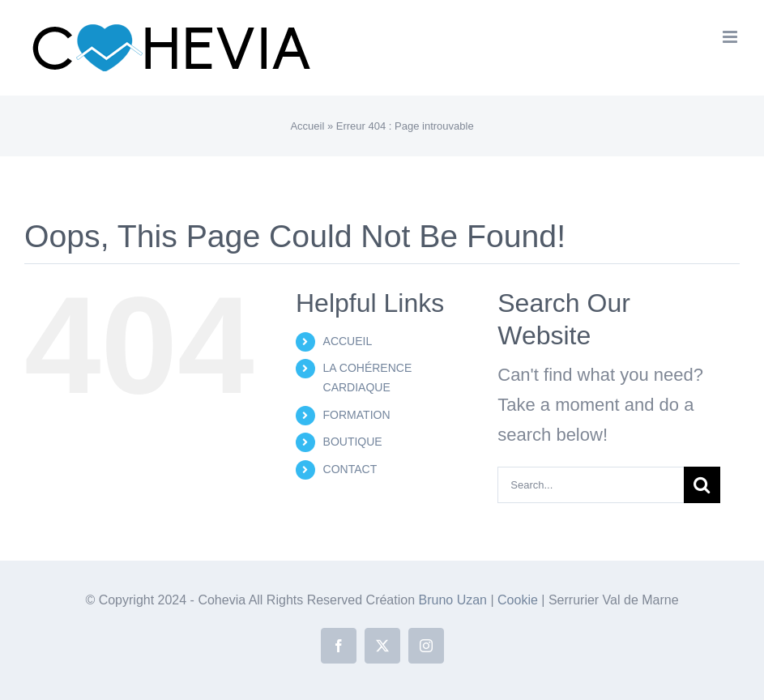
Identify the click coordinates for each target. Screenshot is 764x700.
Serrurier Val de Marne (614, 600)
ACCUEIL (348, 341)
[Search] (702, 485)
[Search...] (590, 485)
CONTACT (350, 469)
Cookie (519, 600)
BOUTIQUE (353, 442)
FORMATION (357, 415)
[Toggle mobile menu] (731, 37)
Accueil (307, 126)
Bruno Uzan (455, 600)
